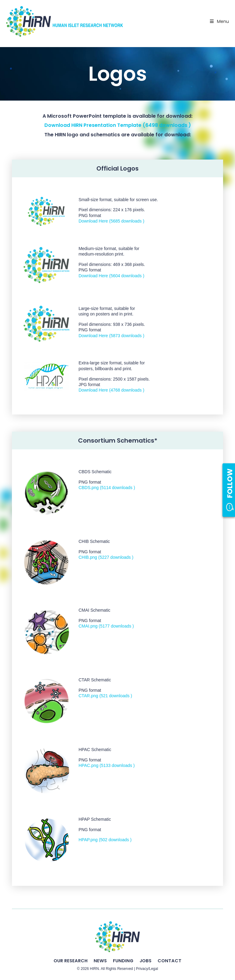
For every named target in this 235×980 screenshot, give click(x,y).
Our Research (71, 961)
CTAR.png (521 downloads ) (105, 696)
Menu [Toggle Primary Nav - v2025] (219, 21)
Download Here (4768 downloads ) (112, 390)
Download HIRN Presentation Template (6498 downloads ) (118, 125)
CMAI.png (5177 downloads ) (106, 626)
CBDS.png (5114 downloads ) (107, 488)
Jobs (145, 961)
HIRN (94, 969)
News (100, 961)
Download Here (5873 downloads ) (112, 336)
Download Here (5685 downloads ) (112, 221)
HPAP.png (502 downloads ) (105, 840)
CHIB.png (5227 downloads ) (106, 557)
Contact (170, 961)
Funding (123, 961)
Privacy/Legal (147, 969)
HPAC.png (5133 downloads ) (107, 765)
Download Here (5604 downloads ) (112, 276)
